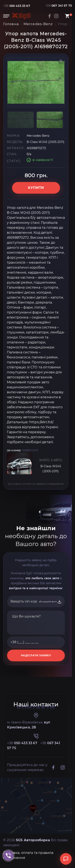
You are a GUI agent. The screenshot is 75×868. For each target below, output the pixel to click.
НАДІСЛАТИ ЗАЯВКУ (36, 655)
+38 (17, 6)
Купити (36, 188)
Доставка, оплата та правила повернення (36, 484)
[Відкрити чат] (66, 859)
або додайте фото (50, 602)
